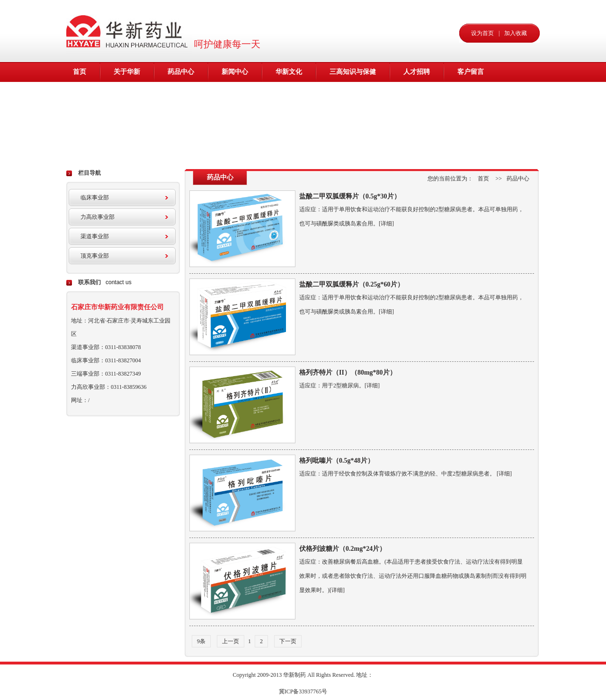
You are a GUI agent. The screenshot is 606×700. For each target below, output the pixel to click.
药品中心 (181, 72)
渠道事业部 (95, 236)
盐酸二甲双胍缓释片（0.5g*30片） (350, 196)
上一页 (231, 641)
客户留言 (471, 72)
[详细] (386, 224)
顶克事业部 (95, 256)
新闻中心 (235, 72)
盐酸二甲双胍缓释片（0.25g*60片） (352, 284)
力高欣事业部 (98, 217)
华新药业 (129, 31)
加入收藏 (516, 33)
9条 (201, 641)
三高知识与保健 (353, 72)
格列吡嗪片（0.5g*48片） (337, 461)
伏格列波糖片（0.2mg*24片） (343, 549)
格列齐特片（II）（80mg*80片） (348, 372)
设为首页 (482, 33)
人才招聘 (417, 72)
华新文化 (289, 72)
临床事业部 (95, 197)
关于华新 (127, 72)
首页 (80, 72)
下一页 (288, 641)
